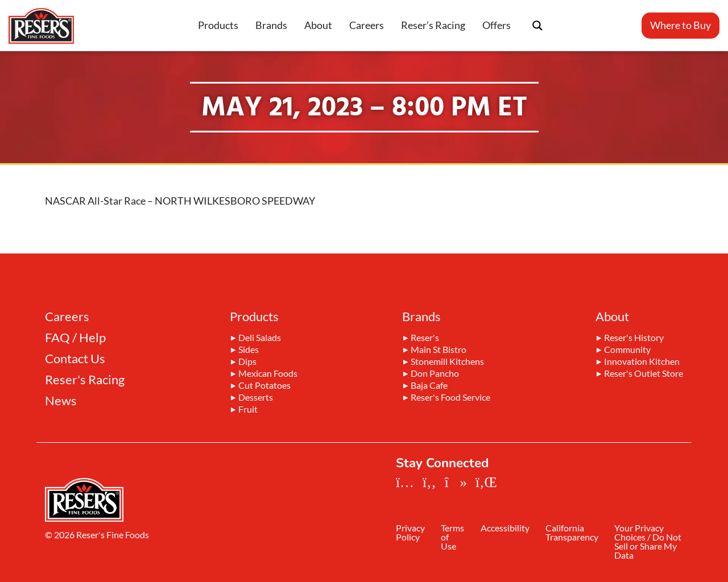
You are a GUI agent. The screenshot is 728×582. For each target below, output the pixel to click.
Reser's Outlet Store (644, 374)
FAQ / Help (75, 338)
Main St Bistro (439, 350)
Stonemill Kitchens (447, 362)
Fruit (248, 410)
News (61, 401)
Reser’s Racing (433, 25)
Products (218, 25)
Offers (497, 25)
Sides (249, 350)
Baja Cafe (429, 386)
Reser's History (634, 338)
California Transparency (578, 533)
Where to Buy (681, 25)
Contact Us (75, 359)
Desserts (256, 398)
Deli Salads (260, 338)
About (318, 25)
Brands (271, 25)
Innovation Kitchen (642, 362)
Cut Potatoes (264, 386)
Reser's (425, 338)
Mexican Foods (268, 374)
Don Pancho (435, 374)
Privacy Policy (410, 533)
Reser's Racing (85, 380)
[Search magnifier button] (537, 26)
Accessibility (509, 529)
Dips (247, 362)
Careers (367, 25)
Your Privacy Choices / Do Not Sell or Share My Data (652, 542)
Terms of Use (455, 538)
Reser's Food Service (450, 398)
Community (627, 350)
